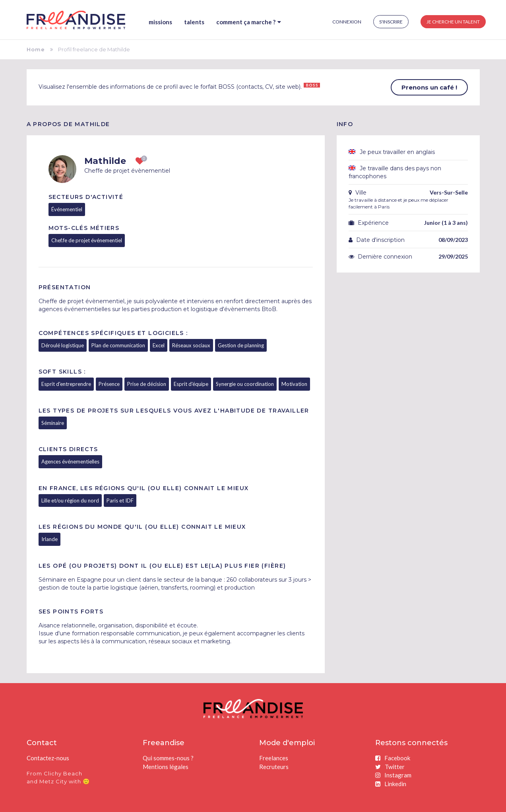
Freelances (274, 758)
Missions (160, 22)
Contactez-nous (48, 758)
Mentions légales (166, 767)
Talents (194, 22)
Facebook (393, 758)
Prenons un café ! (429, 87)
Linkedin (391, 784)
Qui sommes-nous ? (168, 758)
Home (36, 49)
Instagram (393, 775)
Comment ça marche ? (249, 22)
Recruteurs (274, 767)
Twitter (390, 767)
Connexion (347, 22)
